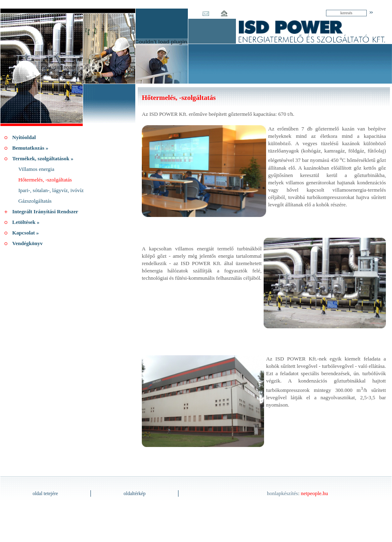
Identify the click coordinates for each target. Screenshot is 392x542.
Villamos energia (36, 169)
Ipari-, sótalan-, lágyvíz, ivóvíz (51, 190)
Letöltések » (26, 222)
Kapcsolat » (25, 233)
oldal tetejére (45, 493)
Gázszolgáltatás (35, 201)
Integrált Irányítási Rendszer (45, 211)
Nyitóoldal (24, 137)
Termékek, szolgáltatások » (43, 158)
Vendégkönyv (28, 243)
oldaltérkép (134, 493)
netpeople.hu (314, 493)
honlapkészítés (283, 493)
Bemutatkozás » (30, 148)
